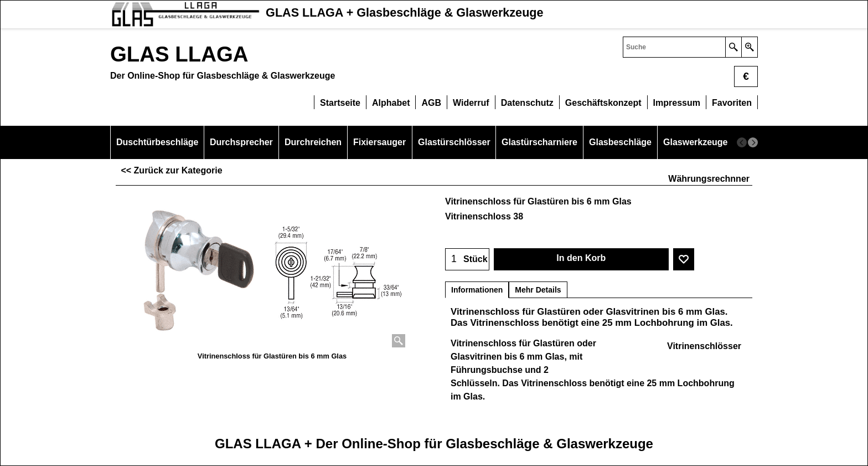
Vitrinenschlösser (704, 346)
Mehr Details (538, 290)
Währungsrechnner (709, 179)
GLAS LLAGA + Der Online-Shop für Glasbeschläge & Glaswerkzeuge (434, 444)
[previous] (742, 142)
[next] (753, 142)
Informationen (477, 290)
